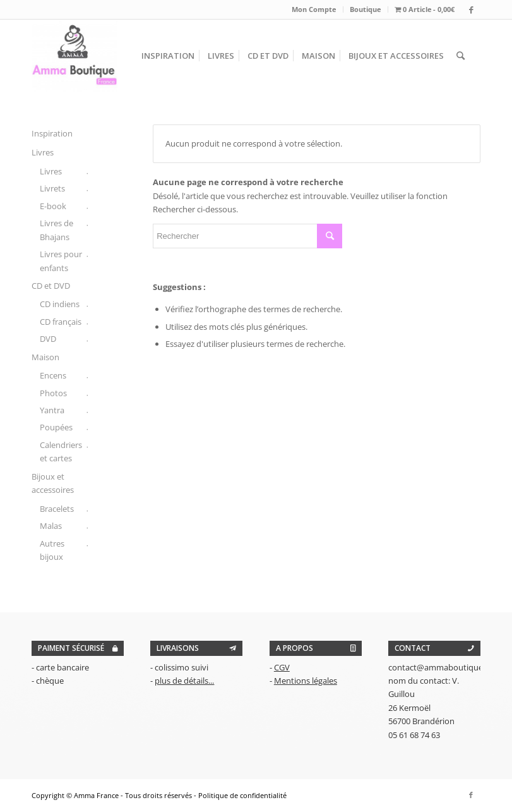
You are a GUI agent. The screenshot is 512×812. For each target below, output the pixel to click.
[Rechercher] (461, 56)
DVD (48, 339)
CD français (61, 322)
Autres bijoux (52, 550)
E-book (53, 206)
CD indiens (60, 304)
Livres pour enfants (61, 261)
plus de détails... (184, 681)
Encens (53, 375)
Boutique (366, 9)
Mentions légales (306, 681)
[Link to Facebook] (471, 9)
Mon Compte (314, 9)
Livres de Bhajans (57, 230)
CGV (282, 667)
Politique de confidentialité (242, 795)
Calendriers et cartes (61, 451)
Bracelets (57, 509)
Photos (53, 393)
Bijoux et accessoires (53, 483)
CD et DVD (51, 286)
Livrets (52, 188)
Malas (51, 526)
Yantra (52, 410)
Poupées (56, 427)
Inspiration (52, 133)
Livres (43, 152)
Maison (45, 357)
